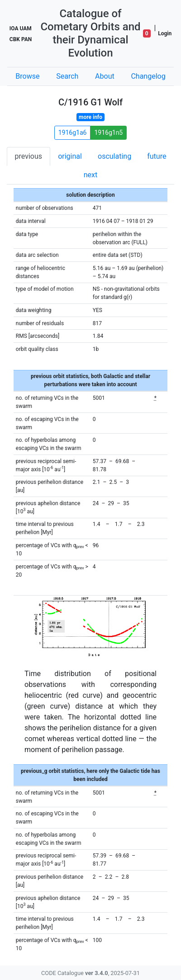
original (70, 156)
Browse (27, 76)
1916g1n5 (108, 133)
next (91, 175)
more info (90, 117)
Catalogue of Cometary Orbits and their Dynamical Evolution (90, 33)
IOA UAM (21, 28)
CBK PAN (21, 39)
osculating (114, 156)
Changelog (148, 76)
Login (165, 33)
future (157, 156)
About (105, 76)
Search (67, 76)
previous (29, 156)
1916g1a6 (73, 133)
